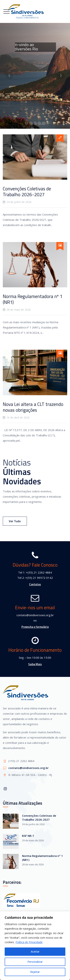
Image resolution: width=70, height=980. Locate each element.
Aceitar (35, 952)
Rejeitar (35, 972)
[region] (35, 946)
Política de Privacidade (29, 942)
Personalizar (35, 962)
